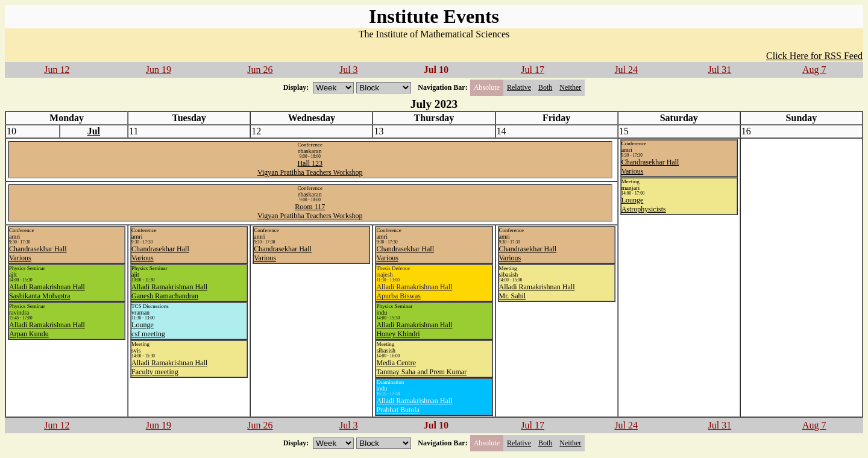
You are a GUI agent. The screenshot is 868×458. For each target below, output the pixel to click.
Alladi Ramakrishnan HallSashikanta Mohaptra (47, 291)
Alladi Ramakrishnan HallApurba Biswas (414, 291)
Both (545, 87)
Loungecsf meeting (148, 329)
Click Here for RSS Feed (814, 56)
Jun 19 (159, 70)
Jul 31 (720, 70)
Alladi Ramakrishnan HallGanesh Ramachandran (169, 291)
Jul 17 (533, 70)
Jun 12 (57, 70)
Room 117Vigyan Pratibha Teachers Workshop (310, 211)
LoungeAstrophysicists (644, 205)
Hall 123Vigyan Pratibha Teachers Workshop (310, 168)
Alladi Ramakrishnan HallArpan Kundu (47, 329)
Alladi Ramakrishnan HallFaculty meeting (169, 367)
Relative (519, 87)
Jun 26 (260, 70)
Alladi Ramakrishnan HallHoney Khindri (414, 329)
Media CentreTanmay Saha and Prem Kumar (421, 367)
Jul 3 (349, 70)
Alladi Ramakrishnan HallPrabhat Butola (414, 405)
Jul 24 (626, 70)
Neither (570, 87)
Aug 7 (814, 70)
